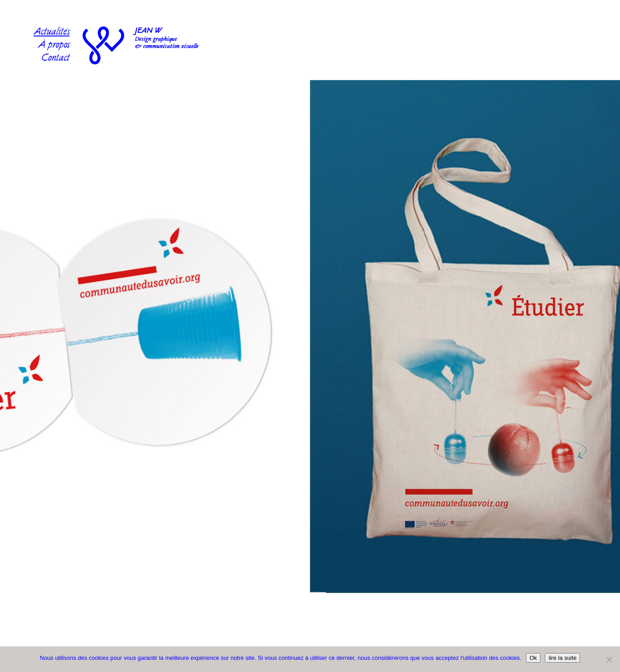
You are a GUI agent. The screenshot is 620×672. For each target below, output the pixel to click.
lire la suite (562, 658)
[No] (609, 659)
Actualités (52, 33)
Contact (56, 59)
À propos (54, 46)
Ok (533, 658)
